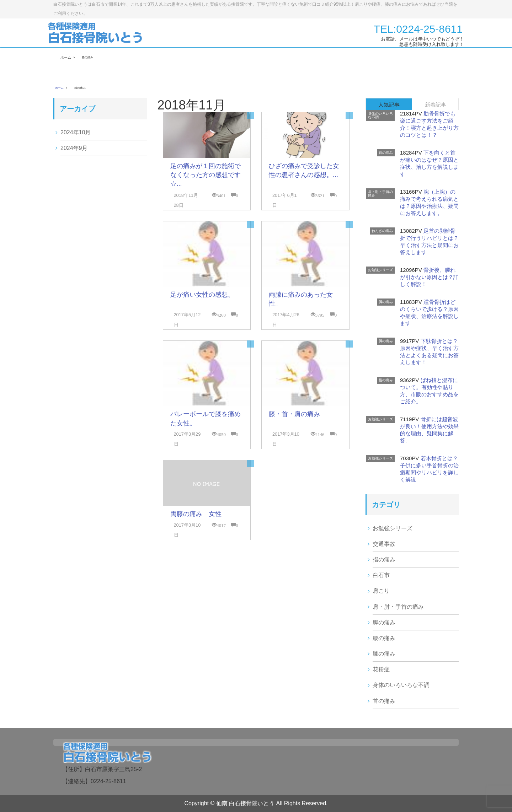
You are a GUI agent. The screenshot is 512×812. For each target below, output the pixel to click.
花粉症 (381, 669)
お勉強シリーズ (380, 270)
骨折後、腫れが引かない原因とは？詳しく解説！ (429, 277)
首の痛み (386, 153)
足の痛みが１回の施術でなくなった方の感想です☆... (206, 175)
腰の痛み (384, 638)
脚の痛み (386, 302)
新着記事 (436, 105)
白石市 (381, 575)
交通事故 (384, 544)
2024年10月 (76, 132)
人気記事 (389, 105)
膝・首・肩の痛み (294, 414)
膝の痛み (384, 654)
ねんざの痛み (382, 231)
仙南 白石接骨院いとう (245, 803)
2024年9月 (74, 148)
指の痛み (386, 380)
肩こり (381, 591)
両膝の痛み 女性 (196, 514)
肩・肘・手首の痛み (380, 193)
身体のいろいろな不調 (380, 115)
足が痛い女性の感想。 (202, 295)
